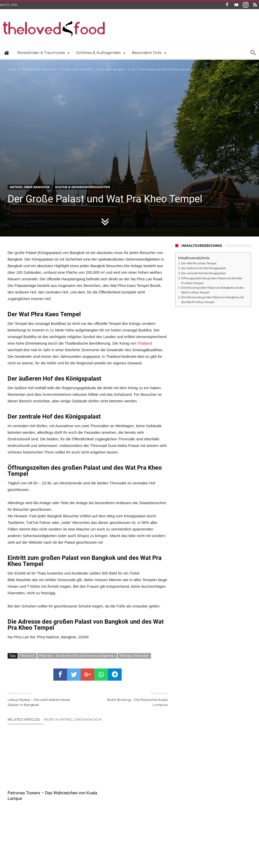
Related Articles (24, 719)
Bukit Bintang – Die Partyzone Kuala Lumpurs (131, 699)
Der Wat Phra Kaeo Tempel (199, 263)
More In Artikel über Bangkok (73, 719)
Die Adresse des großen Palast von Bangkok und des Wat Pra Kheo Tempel (212, 299)
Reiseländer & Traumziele (39, 69)
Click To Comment (88, 821)
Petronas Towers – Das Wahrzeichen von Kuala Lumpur (30, 777)
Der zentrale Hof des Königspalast (203, 273)
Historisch (28, 656)
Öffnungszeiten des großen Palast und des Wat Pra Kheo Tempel (212, 280)
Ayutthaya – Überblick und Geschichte (84, 774)
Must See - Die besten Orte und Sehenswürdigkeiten (77, 656)
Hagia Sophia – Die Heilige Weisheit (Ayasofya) (136, 777)
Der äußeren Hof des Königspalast (203, 268)
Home (12, 69)
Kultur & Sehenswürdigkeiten (83, 187)
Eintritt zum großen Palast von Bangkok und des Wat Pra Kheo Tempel (212, 290)
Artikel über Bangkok (111, 69)
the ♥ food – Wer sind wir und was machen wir (83, 847)
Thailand (145, 343)
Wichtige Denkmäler (134, 656)
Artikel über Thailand (76, 69)
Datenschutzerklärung (138, 847)
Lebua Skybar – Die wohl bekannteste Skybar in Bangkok (44, 699)
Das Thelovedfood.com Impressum (184, 847)
